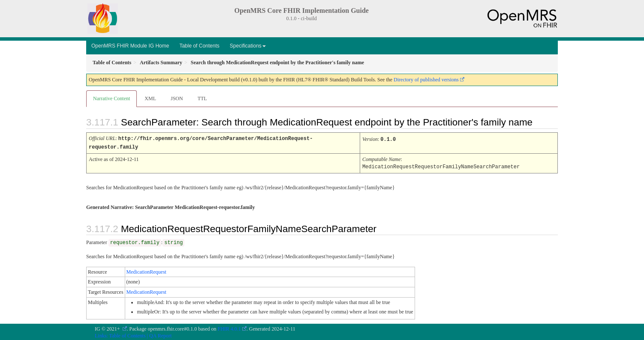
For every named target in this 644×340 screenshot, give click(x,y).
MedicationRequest (146, 271)
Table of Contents (199, 46)
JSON (177, 98)
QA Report (160, 334)
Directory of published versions (426, 80)
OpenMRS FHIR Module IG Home (130, 46)
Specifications (248, 46)
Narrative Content (111, 98)
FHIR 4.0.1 (229, 328)
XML (150, 98)
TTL (202, 98)
